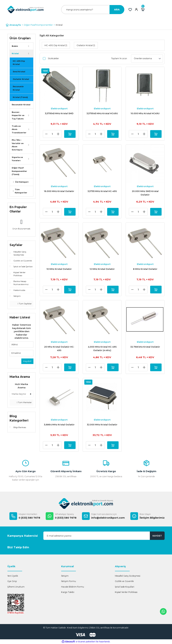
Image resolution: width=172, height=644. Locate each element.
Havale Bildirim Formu (73, 587)
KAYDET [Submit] (157, 536)
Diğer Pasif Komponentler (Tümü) (19, 171)
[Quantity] (52, 134)
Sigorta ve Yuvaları (17, 159)
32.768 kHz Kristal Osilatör (145, 347)
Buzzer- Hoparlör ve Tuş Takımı (18, 115)
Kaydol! (27, 361)
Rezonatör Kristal (18, 88)
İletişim (65, 576)
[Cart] (143, 10)
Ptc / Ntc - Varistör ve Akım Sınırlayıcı (18, 145)
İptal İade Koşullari (125, 587)
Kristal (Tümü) (20, 97)
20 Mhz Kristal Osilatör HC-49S (59, 349)
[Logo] (26, 9)
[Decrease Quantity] (46, 134)
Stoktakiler (53, 58)
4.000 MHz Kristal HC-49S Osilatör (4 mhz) (102, 349)
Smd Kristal (19, 72)
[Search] (93, 10)
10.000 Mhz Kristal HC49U (145, 113)
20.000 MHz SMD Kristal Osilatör (145, 193)
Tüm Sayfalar (25, 304)
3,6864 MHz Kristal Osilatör (59, 425)
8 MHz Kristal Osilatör (145, 269)
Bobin (15, 46)
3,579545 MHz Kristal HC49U (102, 113)
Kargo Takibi (68, 592)
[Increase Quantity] (58, 134)
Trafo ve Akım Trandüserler (19, 129)
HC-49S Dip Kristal (19, 63)
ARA (117, 10)
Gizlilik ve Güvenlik (124, 581)
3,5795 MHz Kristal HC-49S (102, 191)
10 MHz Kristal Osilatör (59, 269)
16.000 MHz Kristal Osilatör (59, 191)
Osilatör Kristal (21, 79)
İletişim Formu (69, 581)
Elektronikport (59, 109)
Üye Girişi (12, 581)
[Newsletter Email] (104, 536)
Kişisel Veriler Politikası (126, 592)
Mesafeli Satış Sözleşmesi (128, 576)
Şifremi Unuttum (16, 587)
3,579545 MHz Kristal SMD (59, 113)
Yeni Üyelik (13, 576)
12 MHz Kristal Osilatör (102, 269)
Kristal (59, 25)
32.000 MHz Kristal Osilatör (102, 425)
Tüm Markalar (24, 402)
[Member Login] (136, 10)
